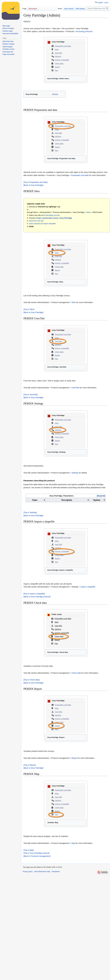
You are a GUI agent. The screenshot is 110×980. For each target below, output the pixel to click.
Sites (88, 212)
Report (74, 758)
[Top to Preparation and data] (35, 182)
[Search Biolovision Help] (98, 8)
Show (55, 94)
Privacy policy (28, 872)
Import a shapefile (88, 587)
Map (73, 843)
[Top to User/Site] (31, 395)
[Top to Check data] (32, 680)
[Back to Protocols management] (37, 856)
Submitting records (52, 215)
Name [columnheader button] (35, 500)
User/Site (75, 388)
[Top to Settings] (30, 512)
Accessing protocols (84, 31)
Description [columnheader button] (67, 500)
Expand (101, 496)
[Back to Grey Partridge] (33, 185)
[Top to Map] (29, 850)
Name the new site (36, 221)
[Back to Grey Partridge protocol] (37, 597)
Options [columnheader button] (97, 500)
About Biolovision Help (42, 872)
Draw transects (35, 224)
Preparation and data (80, 175)
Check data (76, 673)
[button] (55, 94)
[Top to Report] (30, 765)
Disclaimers (56, 872)
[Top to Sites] (29, 309)
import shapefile (49, 224)
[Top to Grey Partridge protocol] (36, 853)
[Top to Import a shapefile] (34, 594)
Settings (75, 473)
